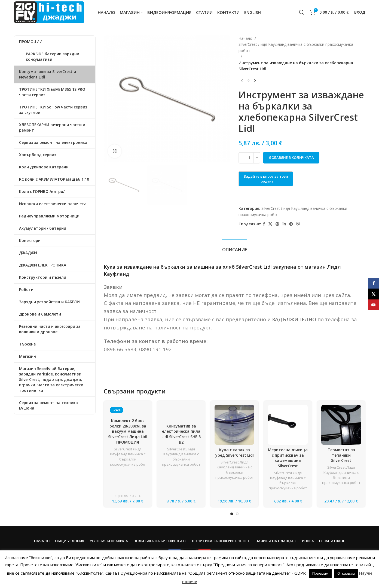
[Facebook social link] (264, 224)
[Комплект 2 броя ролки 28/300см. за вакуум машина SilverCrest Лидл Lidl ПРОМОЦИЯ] (128, 410)
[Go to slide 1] (232, 514)
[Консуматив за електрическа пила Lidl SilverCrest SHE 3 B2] (181, 413)
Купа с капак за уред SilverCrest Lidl (235, 452)
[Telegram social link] (291, 224)
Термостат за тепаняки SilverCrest (341, 455)
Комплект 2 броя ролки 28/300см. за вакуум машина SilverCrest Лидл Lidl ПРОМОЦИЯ (128, 431)
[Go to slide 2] (237, 514)
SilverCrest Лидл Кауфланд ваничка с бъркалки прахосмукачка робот (296, 47)
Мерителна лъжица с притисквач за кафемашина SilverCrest (288, 458)
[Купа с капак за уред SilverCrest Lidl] (234, 425)
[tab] (235, 247)
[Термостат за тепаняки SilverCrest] (341, 425)
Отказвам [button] (346, 573)
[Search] (302, 12)
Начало (245, 38)
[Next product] (255, 81)
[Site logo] (49, 12)
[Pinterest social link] (277, 224)
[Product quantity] (249, 158)
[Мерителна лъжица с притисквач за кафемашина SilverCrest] (288, 425)
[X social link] (270, 224)
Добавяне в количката (291, 157)
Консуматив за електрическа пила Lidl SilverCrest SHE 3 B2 (181, 434)
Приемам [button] (320, 573)
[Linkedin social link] (284, 224)
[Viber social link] (298, 224)
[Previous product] (242, 81)
